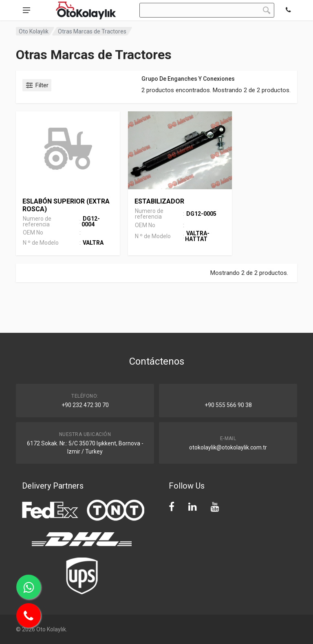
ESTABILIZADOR (159, 201)
